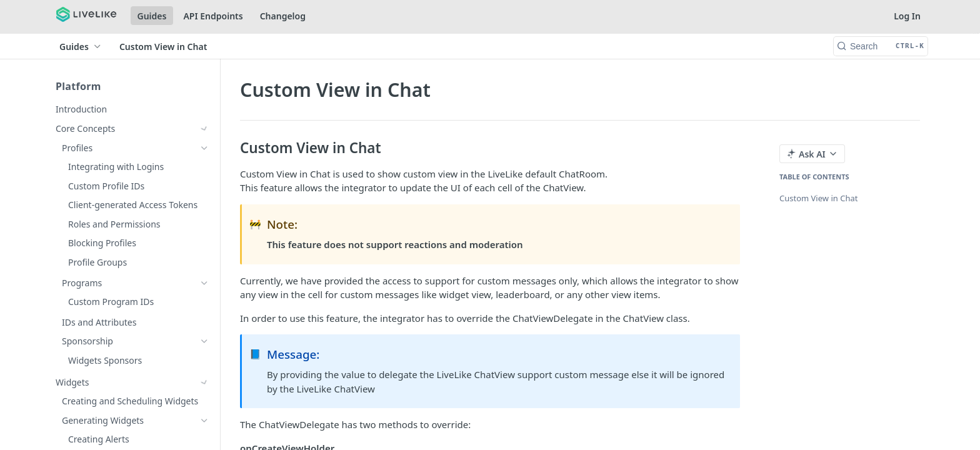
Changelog (283, 16)
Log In (907, 16)
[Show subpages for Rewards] (204, 282)
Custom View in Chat (818, 198)
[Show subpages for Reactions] (204, 205)
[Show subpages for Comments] (204, 186)
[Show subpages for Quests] (204, 339)
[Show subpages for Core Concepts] (204, 129)
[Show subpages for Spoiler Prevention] (204, 434)
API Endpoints (213, 16)
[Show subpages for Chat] (204, 167)
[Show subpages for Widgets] (204, 148)
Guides (152, 16)
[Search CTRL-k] (881, 46)
